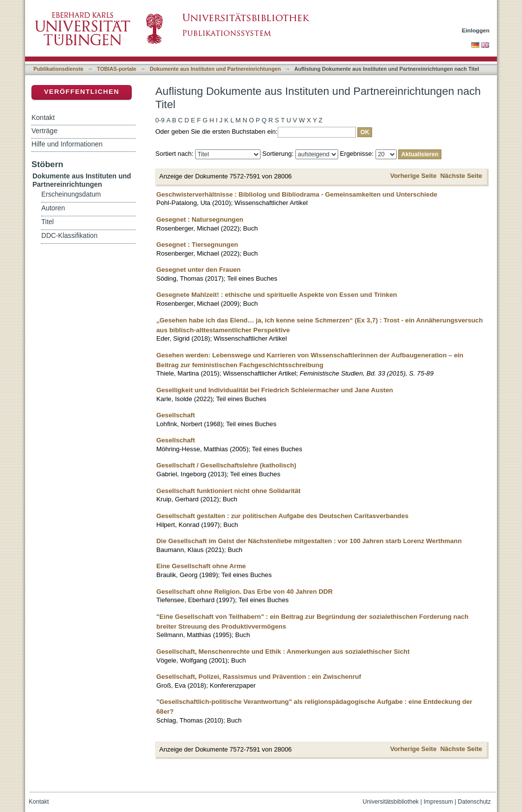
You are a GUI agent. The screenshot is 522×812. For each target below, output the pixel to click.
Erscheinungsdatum (71, 194)
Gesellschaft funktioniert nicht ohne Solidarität (228, 491)
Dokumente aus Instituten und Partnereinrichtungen (216, 69)
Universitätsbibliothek (391, 802)
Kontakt (43, 117)
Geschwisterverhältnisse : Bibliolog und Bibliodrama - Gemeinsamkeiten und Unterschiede (297, 194)
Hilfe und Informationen (67, 144)
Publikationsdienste (58, 69)
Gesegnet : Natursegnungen (200, 219)
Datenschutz (474, 802)
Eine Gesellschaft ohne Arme (201, 566)
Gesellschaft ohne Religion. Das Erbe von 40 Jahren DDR (245, 592)
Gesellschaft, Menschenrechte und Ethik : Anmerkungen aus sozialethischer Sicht (283, 652)
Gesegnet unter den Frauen (199, 270)
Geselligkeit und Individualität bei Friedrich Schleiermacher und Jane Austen (275, 390)
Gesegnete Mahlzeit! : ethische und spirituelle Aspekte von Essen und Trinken (277, 295)
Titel (47, 222)
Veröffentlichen (81, 92)
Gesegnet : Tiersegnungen (197, 245)
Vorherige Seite (413, 176)
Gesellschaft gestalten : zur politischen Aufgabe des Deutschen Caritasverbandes (282, 516)
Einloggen (476, 30)
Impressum (438, 802)
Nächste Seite (461, 176)
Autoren (53, 208)
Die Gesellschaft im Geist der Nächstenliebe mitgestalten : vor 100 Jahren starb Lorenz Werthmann (309, 541)
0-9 (160, 120)
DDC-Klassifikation (69, 236)
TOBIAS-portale (116, 69)
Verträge (44, 131)
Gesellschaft (176, 415)
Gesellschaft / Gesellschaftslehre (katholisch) (226, 465)
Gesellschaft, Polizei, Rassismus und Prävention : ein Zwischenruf (259, 677)
